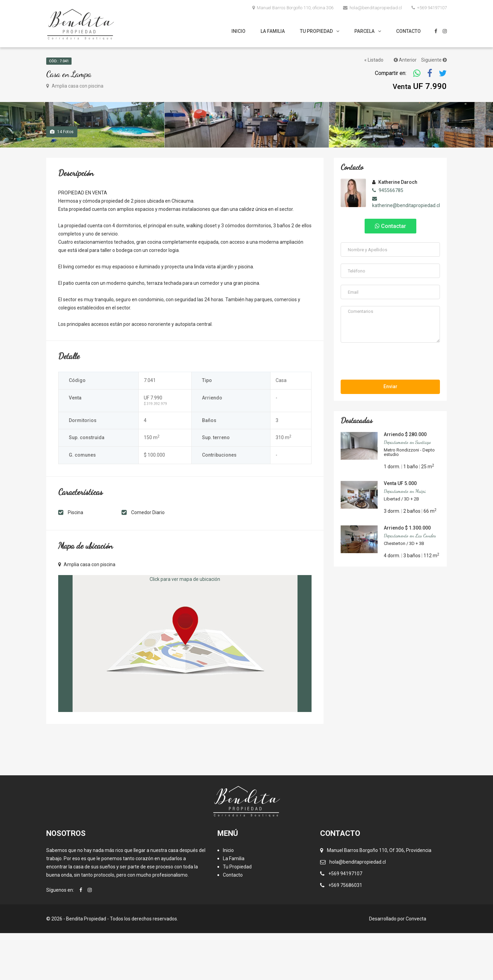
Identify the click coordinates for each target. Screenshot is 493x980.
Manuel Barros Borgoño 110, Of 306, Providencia (379, 897)
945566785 (388, 237)
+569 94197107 (429, 8)
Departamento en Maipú (405, 538)
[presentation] (391, 409)
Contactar (390, 273)
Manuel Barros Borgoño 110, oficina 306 (293, 8)
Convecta (416, 966)
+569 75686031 (345, 932)
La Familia (273, 31)
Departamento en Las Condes (410, 582)
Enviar (390, 433)
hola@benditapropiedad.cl (372, 8)
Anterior (405, 60)
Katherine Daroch (395, 229)
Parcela (364, 31)
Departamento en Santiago (407, 489)
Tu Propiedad (316, 31)
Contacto (408, 31)
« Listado (374, 60)
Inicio (238, 31)
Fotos (62, 179)
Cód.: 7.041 (59, 61)
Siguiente (434, 60)
